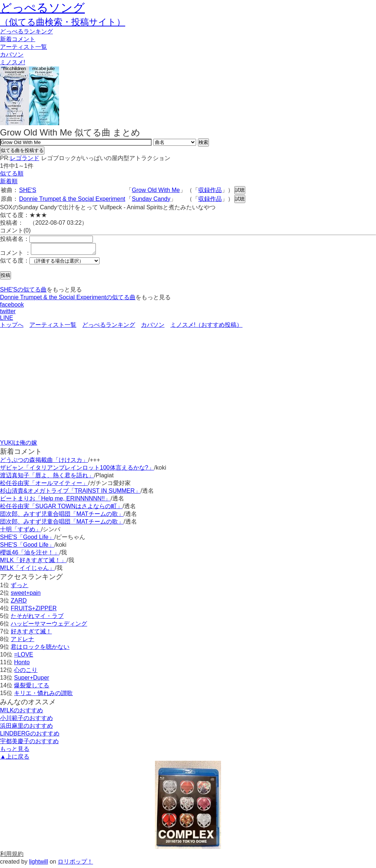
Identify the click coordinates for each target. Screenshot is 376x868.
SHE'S (28, 190)
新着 (18, 39)
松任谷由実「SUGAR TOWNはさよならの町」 (61, 508)
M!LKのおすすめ (21, 713)
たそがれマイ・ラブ (37, 618)
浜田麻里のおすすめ (26, 728)
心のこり (26, 672)
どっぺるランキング (109, 327)
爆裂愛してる (32, 688)
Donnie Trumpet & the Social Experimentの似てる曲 (68, 299)
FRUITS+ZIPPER (34, 610)
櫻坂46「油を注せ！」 (30, 555)
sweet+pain (26, 595)
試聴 (240, 190)
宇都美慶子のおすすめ (29, 743)
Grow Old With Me (156, 190)
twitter (8, 313)
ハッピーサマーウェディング (49, 626)
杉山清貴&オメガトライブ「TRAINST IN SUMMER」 (70, 493)
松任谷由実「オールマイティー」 (44, 485)
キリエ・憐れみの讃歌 (43, 695)
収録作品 (210, 190)
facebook (12, 307)
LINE (7, 320)
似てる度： (15, 263)
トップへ (12, 327)
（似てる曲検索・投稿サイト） (63, 22)
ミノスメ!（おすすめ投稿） (206, 327)
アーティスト (23, 47)
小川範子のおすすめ (26, 720)
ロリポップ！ (75, 864)
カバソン (12, 55)
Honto (22, 664)
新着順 (9, 181)
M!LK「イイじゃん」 (27, 570)
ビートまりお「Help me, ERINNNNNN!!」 (55, 501)
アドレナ (22, 641)
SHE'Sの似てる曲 (23, 292)
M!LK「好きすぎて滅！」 (33, 562)
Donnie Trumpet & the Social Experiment (72, 199)
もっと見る (15, 751)
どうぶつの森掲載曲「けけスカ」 (44, 462)
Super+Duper (32, 680)
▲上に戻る (15, 759)
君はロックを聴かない (40, 649)
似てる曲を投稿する (22, 150)
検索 (203, 142)
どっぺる (26, 31)
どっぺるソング (42, 8)
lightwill (39, 864)
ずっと (19, 587)
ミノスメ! (12, 62)
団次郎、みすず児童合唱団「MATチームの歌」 (62, 516)
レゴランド (25, 158)
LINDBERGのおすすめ (30, 736)
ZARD (19, 603)
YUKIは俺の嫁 (19, 445)
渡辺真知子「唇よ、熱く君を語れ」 (47, 478)
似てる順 (12, 173)
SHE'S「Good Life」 (27, 539)
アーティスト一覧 (53, 327)
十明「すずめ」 (21, 531)
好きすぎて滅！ (31, 634)
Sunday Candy (151, 199)
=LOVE (23, 657)
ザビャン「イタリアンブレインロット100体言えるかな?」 (77, 470)
